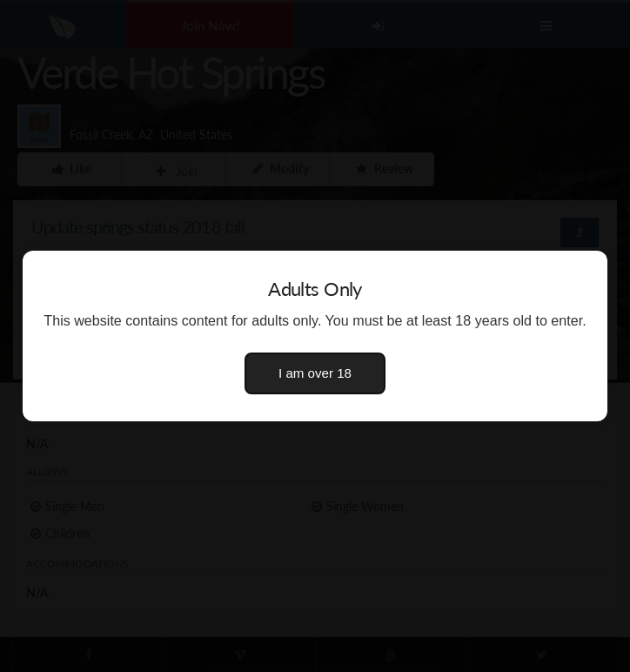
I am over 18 (315, 373)
